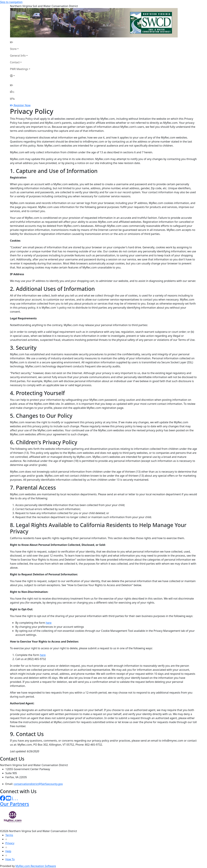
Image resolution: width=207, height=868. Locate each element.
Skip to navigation (11, 2)
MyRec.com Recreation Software (36, 866)
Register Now (22, 105)
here (49, 623)
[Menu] (12, 99)
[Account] (20, 76)
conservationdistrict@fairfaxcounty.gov (38, 784)
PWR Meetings (19, 69)
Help (8, 851)
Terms (9, 835)
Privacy (10, 843)
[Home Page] (20, 42)
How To (10, 859)
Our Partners (14, 804)
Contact (15, 62)
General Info (18, 56)
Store (13, 49)
